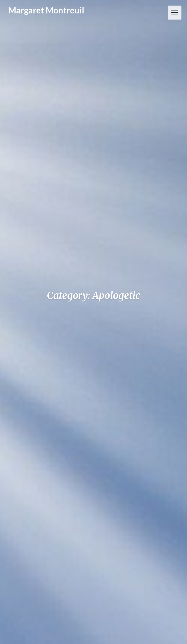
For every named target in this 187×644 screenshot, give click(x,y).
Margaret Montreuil (46, 10)
